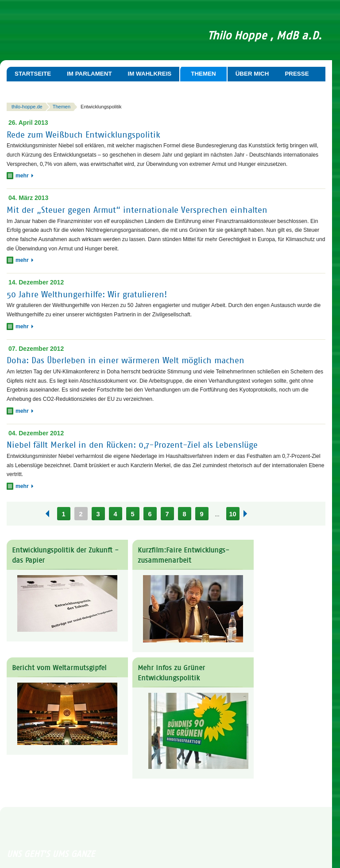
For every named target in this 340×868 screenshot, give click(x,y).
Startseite (33, 74)
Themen (203, 74)
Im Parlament (89, 74)
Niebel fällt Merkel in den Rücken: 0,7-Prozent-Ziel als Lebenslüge (132, 445)
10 (232, 514)
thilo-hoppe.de (27, 107)
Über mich (252, 74)
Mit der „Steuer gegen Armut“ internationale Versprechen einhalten (137, 210)
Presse (297, 74)
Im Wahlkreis (150, 74)
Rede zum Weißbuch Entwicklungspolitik (83, 134)
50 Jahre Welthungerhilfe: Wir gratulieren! (87, 294)
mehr (24, 176)
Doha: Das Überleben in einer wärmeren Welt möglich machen (126, 360)
